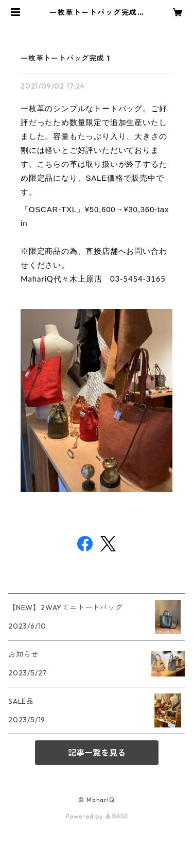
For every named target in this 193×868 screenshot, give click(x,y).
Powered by (97, 816)
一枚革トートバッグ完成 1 (65, 58)
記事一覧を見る (97, 753)
